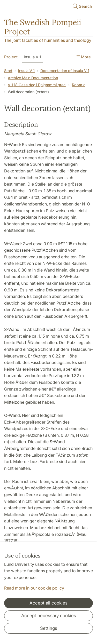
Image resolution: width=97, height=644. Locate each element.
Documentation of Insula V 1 (65, 71)
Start (8, 71)
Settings (49, 628)
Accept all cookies (48, 603)
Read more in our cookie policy (34, 588)
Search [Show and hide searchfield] (82, 6)
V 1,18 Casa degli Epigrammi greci (37, 85)
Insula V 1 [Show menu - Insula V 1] (32, 57)
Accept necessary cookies (49, 616)
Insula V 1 (26, 71)
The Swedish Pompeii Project (43, 27)
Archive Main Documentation (33, 78)
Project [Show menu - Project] (11, 57)
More (84, 57)
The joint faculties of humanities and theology (48, 40)
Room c (79, 85)
